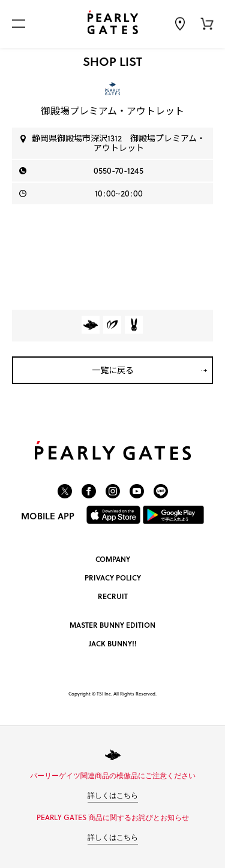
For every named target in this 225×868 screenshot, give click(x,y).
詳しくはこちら (113, 795)
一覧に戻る (113, 370)
